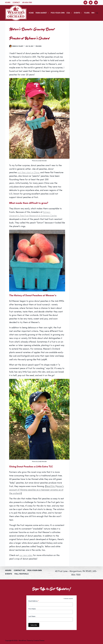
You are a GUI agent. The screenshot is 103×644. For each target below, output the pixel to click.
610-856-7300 (27, 2)
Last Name (32, 616)
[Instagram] (91, 3)
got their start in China (28, 172)
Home (31, 13)
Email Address (34, 601)
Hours (8, 2)
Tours (87, 13)
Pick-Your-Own (58, 13)
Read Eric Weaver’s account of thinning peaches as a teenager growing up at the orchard (36, 490)
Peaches (39, 46)
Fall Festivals (21, 574)
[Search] (97, 13)
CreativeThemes (39, 640)
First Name (32, 609)
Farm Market (43, 13)
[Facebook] (85, 3)
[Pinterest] (96, 3)
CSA (70, 13)
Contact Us (19, 570)
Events (78, 13)
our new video (26, 555)
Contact (16, 2)
